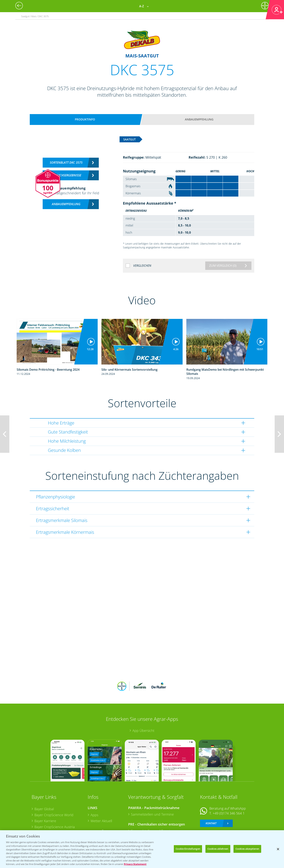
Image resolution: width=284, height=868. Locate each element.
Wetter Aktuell (101, 796)
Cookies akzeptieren (247, 849)
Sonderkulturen (103, 826)
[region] (142, 849)
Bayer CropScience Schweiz (55, 808)
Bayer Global (44, 784)
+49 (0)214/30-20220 (228, 815)
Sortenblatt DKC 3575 (66, 163)
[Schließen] (278, 849)
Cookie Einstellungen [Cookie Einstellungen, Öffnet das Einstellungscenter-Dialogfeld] (188, 849)
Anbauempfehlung (199, 119)
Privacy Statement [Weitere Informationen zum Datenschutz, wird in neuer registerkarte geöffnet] (135, 864)
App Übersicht (143, 706)
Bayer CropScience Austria (55, 802)
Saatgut (96, 820)
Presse (39, 814)
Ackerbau (98, 814)
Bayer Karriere (45, 796)
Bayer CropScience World (54, 790)
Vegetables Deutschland (53, 820)
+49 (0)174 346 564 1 (229, 789)
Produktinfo (85, 119)
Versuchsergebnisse (66, 175)
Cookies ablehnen (218, 849)
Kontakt (211, 799)
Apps (94, 790)
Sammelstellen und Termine (152, 790)
